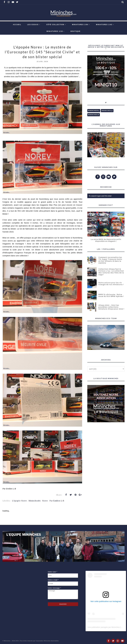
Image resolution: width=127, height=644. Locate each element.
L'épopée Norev (19, 501)
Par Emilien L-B (57, 501)
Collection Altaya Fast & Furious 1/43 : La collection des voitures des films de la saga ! (111, 272)
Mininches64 (34, 501)
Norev (45, 501)
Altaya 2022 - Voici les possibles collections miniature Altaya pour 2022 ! (111, 307)
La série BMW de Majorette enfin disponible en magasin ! (106, 240)
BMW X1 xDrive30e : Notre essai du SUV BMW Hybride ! (111, 295)
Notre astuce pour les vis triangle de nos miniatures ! (111, 284)
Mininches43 (107, 111)
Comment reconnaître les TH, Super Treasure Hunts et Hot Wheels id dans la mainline (110, 260)
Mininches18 (94, 115)
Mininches (7, 641)
